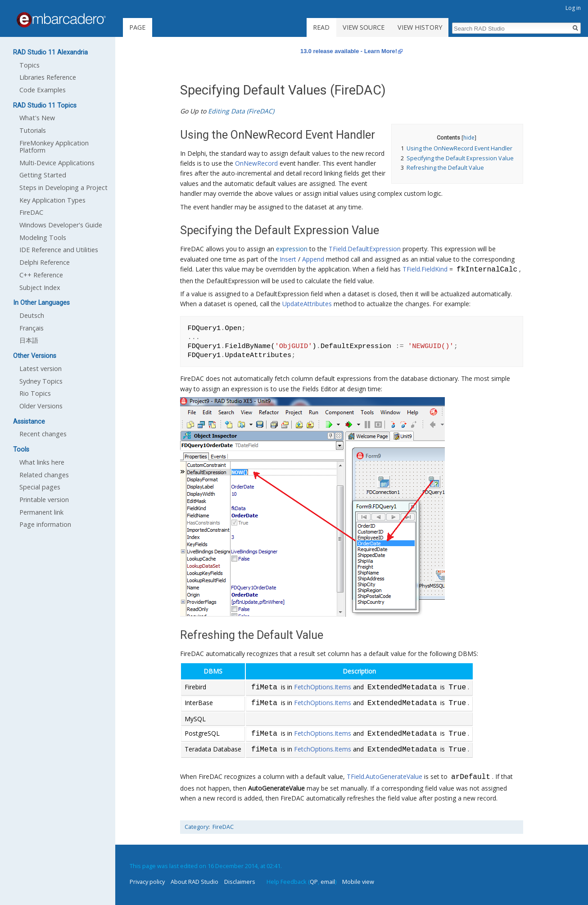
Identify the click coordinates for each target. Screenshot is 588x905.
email (328, 882)
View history (420, 27)
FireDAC (223, 827)
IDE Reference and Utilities (59, 250)
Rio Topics (35, 393)
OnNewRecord (256, 163)
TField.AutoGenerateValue (384, 777)
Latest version (41, 369)
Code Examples (43, 90)
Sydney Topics (41, 381)
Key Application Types (52, 200)
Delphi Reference (45, 262)
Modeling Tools (43, 238)
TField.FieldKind (425, 270)
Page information (45, 524)
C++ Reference (41, 275)
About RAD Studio (194, 882)
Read (321, 27)
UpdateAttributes (307, 304)
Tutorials (33, 130)
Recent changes (43, 434)
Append (313, 259)
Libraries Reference (48, 77)
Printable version (44, 500)
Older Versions (41, 406)
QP (314, 882)
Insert (288, 259)
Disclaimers (240, 882)
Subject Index (40, 287)
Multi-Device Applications (57, 163)
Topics (29, 65)
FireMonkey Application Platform (54, 147)
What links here (42, 462)
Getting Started (43, 175)
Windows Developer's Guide (61, 225)
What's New (37, 118)
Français (32, 328)
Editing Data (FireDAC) (241, 111)
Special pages (40, 487)
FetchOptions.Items (323, 688)
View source (364, 27)
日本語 (29, 340)
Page (137, 27)
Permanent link (41, 512)
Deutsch (32, 315)
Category (197, 827)
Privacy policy (147, 882)
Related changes (44, 475)
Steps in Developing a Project (63, 188)
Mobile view (358, 882)
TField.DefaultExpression (365, 249)
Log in (573, 8)
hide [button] (469, 137)
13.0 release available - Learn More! (349, 51)
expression (292, 249)
